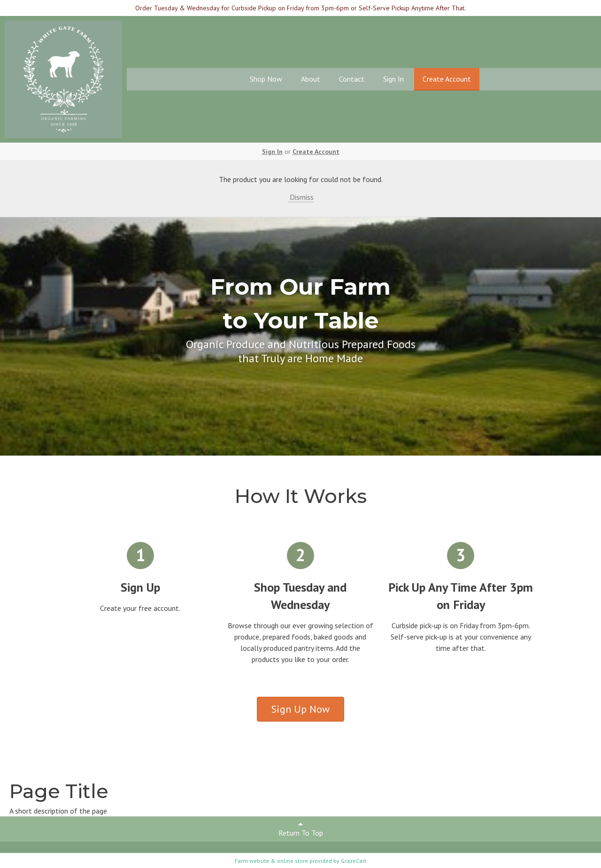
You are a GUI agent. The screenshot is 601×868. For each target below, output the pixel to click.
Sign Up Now (300, 709)
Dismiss (301, 197)
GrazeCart (354, 861)
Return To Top (301, 829)
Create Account (447, 79)
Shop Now (266, 79)
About (311, 79)
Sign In (393, 79)
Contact (352, 79)
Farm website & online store (271, 861)
